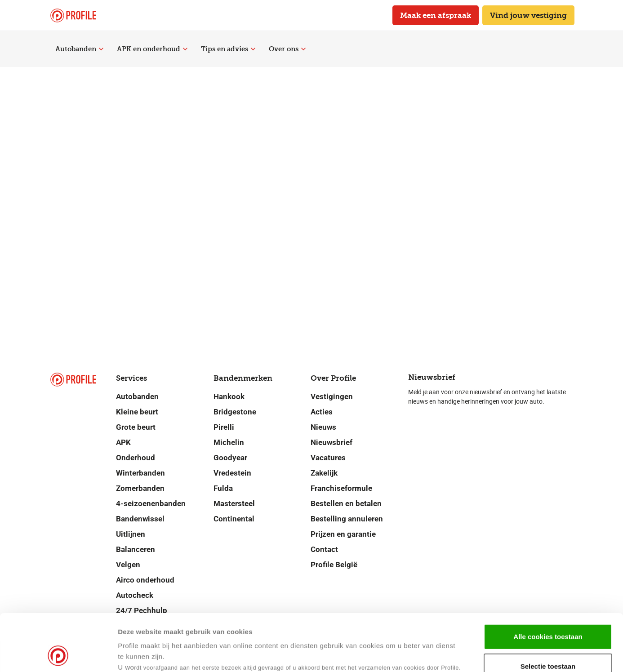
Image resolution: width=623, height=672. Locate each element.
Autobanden (79, 49)
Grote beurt (136, 427)
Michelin (229, 442)
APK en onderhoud (152, 49)
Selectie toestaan (548, 613)
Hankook (229, 396)
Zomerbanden (140, 488)
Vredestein (232, 473)
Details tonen (435, 654)
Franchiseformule (341, 488)
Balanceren (136, 549)
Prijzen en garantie (343, 534)
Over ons (287, 49)
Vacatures (328, 458)
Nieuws (323, 427)
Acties (322, 412)
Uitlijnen (131, 534)
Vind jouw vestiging (528, 15)
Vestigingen (332, 396)
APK (123, 442)
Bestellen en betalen (346, 503)
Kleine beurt (137, 412)
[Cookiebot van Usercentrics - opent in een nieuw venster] (58, 654)
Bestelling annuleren (347, 519)
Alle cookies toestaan (548, 583)
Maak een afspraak (436, 15)
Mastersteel (234, 503)
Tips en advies (228, 49)
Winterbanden (140, 473)
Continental (234, 519)
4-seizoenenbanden (151, 503)
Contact (324, 549)
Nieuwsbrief (332, 442)
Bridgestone (235, 412)
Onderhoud (136, 458)
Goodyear (230, 458)
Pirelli (224, 427)
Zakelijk (324, 473)
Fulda (223, 488)
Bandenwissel (140, 519)
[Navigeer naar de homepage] (73, 16)
